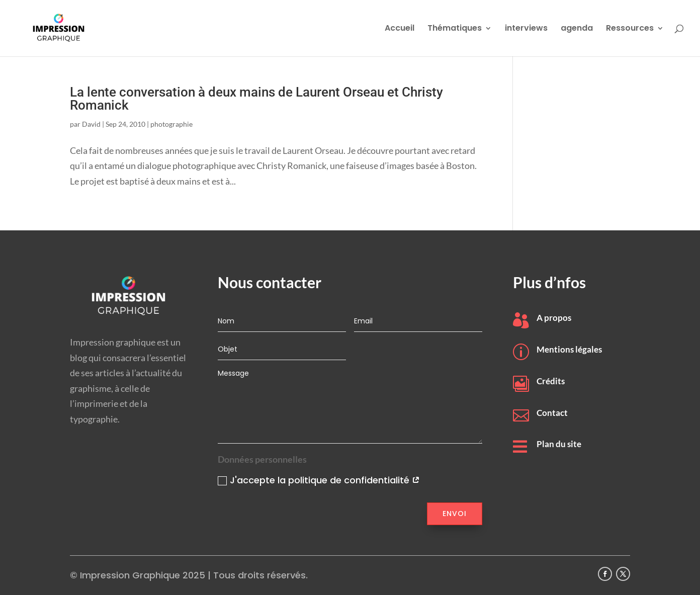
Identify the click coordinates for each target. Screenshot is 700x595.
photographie (171, 124)
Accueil (400, 29)
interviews (526, 29)
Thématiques (455, 29)
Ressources (630, 29)
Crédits (551, 381)
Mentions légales (569, 349)
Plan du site (559, 444)
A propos (554, 318)
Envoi (455, 514)
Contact (552, 413)
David (91, 124)
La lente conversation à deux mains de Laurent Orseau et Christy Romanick (256, 99)
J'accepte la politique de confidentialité (319, 480)
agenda (577, 29)
